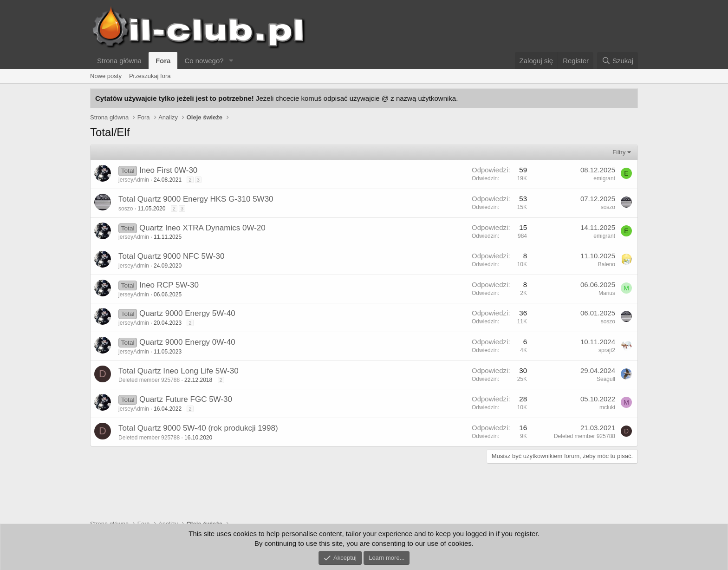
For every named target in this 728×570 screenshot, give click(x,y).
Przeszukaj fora (150, 76)
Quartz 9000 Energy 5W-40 (187, 313)
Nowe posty (106, 76)
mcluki (607, 407)
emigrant (604, 178)
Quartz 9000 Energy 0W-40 (187, 342)
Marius (607, 293)
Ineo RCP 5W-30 (169, 285)
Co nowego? (204, 61)
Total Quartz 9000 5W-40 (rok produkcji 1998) (198, 428)
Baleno (607, 264)
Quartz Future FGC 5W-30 (186, 399)
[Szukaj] (617, 61)
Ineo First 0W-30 (168, 170)
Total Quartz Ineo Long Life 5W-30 (179, 371)
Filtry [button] (619, 152)
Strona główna (119, 61)
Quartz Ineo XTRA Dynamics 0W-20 (202, 228)
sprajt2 (607, 350)
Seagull (606, 379)
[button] (231, 61)
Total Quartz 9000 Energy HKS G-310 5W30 (196, 199)
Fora (163, 61)
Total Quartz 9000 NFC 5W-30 (171, 256)
